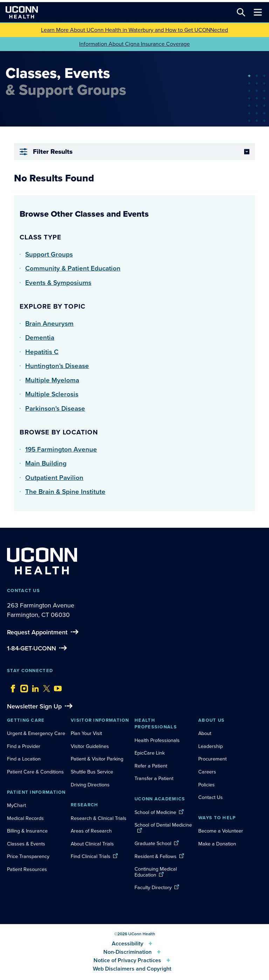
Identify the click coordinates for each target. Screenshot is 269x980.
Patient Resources (27, 869)
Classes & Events (26, 844)
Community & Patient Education (73, 268)
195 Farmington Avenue (61, 449)
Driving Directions (90, 785)
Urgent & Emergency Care (36, 733)
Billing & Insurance (27, 831)
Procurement (212, 759)
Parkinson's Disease (55, 408)
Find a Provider (24, 746)
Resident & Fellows (156, 856)
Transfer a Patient (154, 778)
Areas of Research (92, 831)
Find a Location (24, 759)
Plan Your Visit (86, 733)
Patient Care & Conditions (35, 772)
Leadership (211, 746)
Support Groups (49, 254)
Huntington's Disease (57, 366)
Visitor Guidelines (90, 746)
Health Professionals (157, 740)
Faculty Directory (153, 887)
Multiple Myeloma (52, 380)
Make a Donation (217, 844)
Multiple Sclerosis (52, 394)
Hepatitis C (42, 352)
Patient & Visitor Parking (97, 759)
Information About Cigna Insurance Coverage (134, 44)
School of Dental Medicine (163, 825)
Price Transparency (28, 856)
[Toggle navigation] (258, 12)
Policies (206, 785)
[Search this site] (241, 12)
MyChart (16, 805)
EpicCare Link (150, 753)
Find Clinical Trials (91, 856)
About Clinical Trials (92, 844)
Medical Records (25, 818)
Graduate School (153, 843)
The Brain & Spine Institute (65, 492)
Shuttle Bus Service (92, 772)
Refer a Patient (151, 766)
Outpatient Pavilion (54, 478)
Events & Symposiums (58, 283)
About (205, 733)
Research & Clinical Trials (99, 818)
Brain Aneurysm (49, 323)
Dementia (40, 337)
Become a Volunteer (221, 831)
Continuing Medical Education (156, 872)
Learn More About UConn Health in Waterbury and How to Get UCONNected (134, 30)
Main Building (46, 463)
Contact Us (211, 797)
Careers (207, 772)
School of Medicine (155, 812)
